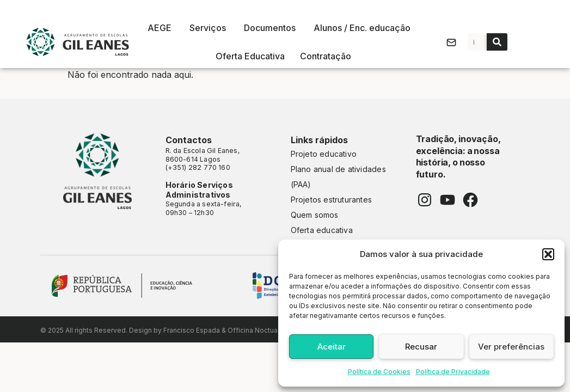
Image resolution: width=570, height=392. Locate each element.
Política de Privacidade (453, 372)
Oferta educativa (322, 230)
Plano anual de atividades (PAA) (338, 177)
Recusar (421, 347)
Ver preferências (511, 347)
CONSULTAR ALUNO (546, 214)
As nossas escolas (285, 8)
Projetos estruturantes (332, 200)
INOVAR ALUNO (546, 158)
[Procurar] (497, 42)
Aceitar (332, 347)
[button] (548, 254)
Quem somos (315, 215)
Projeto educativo (324, 154)
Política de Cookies (379, 372)
